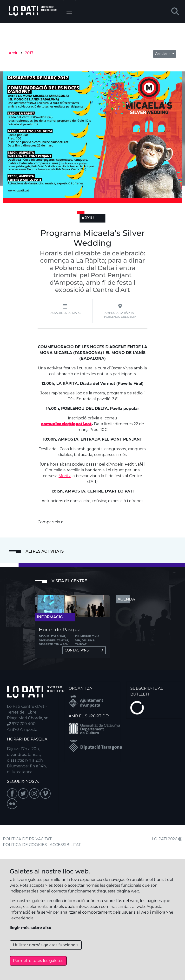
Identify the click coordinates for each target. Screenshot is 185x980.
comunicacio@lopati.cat (66, 424)
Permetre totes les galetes (38, 961)
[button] (175, 12)
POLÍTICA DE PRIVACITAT (27, 839)
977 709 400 (21, 724)
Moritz (65, 476)
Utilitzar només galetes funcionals (46, 945)
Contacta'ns (84, 650)
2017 (29, 53)
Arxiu (14, 53)
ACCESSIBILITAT (65, 845)
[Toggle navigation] (69, 12)
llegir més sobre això (30, 928)
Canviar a (163, 54)
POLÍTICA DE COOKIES (25, 845)
